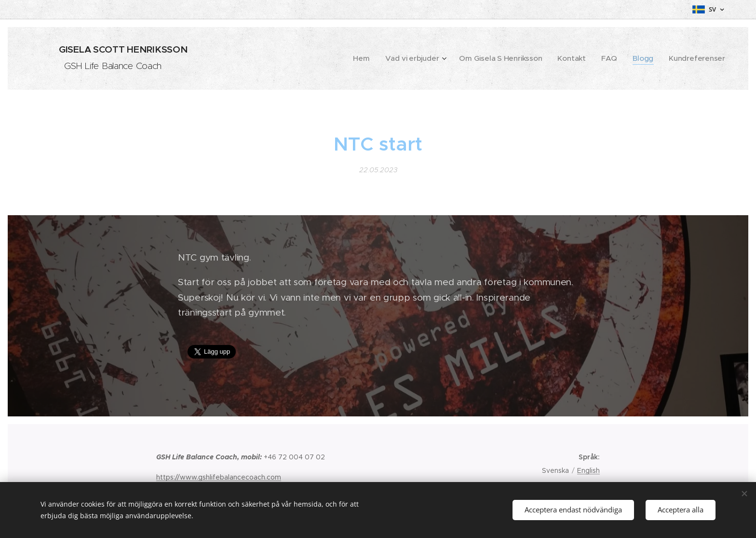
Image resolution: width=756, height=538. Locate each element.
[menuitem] (393, 58)
